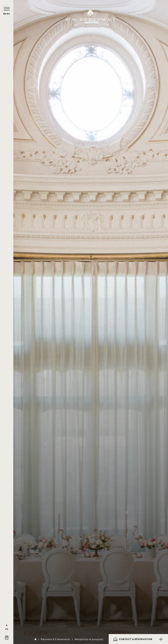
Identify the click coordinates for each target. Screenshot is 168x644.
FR (7, 629)
